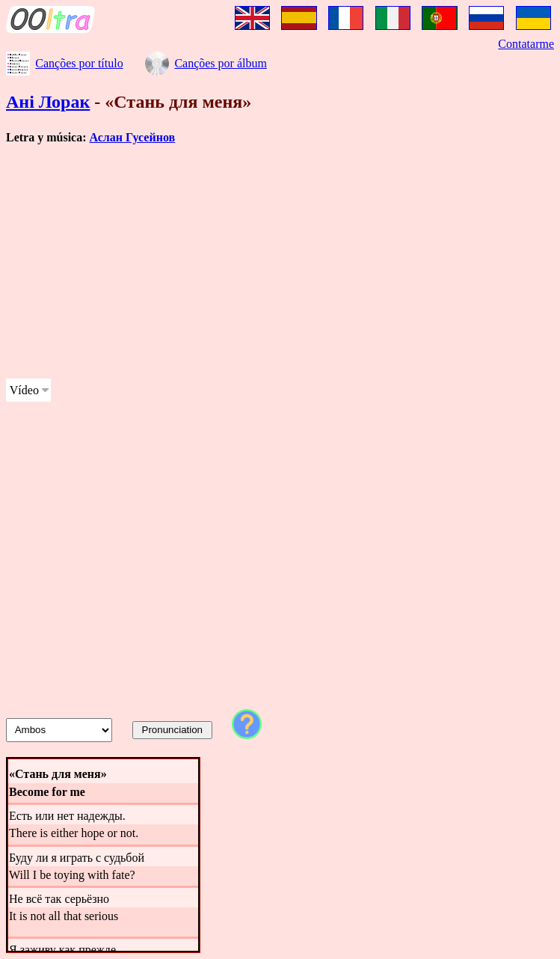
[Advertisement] (280, 262)
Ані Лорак (48, 102)
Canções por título (79, 63)
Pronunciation (173, 730)
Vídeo (24, 390)
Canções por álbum (221, 63)
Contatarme (526, 44)
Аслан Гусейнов (133, 137)
